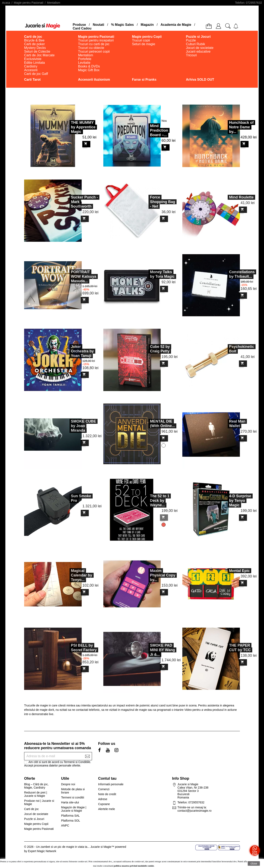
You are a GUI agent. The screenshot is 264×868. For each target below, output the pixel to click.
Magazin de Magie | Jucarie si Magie (74, 809)
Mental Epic (226, 571)
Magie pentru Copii (36, 824)
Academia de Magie (176, 25)
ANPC (65, 825)
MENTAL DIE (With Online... (149, 424)
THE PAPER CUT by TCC (227, 648)
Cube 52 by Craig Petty (147, 349)
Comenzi (104, 789)
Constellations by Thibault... (229, 274)
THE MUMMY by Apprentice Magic (83, 127)
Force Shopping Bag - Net (149, 202)
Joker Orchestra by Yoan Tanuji (69, 351)
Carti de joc (31, 809)
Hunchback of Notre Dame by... (241, 127)
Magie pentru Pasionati (39, 829)
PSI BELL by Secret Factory (70, 648)
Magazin (147, 25)
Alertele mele (107, 809)
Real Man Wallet (224, 424)
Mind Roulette (228, 197)
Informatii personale (111, 784)
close (254, 863)
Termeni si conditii (72, 797)
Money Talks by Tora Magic (149, 274)
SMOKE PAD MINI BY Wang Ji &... (149, 650)
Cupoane (104, 804)
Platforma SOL (71, 821)
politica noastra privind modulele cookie (134, 866)
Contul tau (107, 778)
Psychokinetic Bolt (228, 349)
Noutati (98, 25)
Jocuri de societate (36, 814)
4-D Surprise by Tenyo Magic (227, 501)
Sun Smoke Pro (68, 498)
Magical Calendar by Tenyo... (68, 575)
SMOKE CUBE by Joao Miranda (70, 426)
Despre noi (68, 784)
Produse (79, 25)
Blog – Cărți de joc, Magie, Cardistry (36, 786)
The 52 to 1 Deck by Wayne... (146, 501)
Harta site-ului (70, 802)
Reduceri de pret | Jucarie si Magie (36, 794)
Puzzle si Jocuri (34, 819)
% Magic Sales (122, 25)
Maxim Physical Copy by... (149, 575)
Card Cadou (82, 28)
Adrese (103, 799)
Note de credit (107, 794)
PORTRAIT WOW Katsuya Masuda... (70, 276)
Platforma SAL (70, 816)
